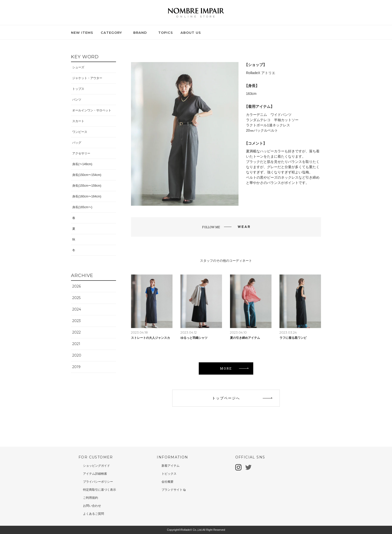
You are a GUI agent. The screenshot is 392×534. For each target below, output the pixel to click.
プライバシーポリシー (98, 482)
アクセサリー (81, 153)
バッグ (77, 143)
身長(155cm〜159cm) (87, 186)
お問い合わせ (92, 506)
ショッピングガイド (96, 466)
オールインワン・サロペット (92, 110)
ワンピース (80, 132)
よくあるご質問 (93, 514)
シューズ (78, 67)
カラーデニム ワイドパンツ (269, 115)
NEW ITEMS (82, 33)
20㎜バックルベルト (262, 130)
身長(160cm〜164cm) (87, 196)
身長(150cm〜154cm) (87, 175)
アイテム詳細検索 (95, 474)
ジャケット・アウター (87, 78)
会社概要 (167, 482)
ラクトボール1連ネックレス (268, 125)
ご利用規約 (90, 498)
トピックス (169, 474)
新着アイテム (170, 466)
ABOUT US (191, 33)
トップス (78, 89)
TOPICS (166, 33)
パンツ (77, 100)
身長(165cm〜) (82, 207)
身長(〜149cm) (82, 164)
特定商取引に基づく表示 (99, 490)
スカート (78, 121)
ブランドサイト (173, 490)
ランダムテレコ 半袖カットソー (272, 120)
